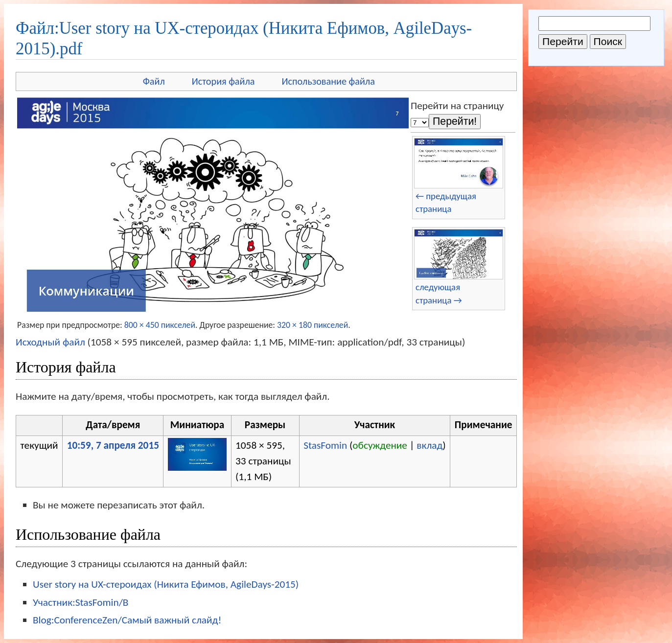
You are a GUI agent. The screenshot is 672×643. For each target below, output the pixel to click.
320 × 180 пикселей (313, 325)
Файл (154, 81)
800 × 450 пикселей (160, 325)
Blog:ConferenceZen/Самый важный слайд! (127, 620)
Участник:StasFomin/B (81, 602)
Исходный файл (50, 342)
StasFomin (325, 445)
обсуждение (380, 445)
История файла (223, 81)
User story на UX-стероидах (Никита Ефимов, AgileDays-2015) (166, 584)
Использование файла (328, 81)
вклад (429, 445)
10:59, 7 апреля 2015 (113, 445)
